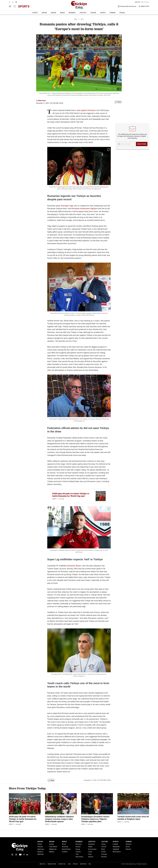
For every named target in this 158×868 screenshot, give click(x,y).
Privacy (75, 864)
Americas (65, 847)
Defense (40, 847)
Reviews (104, 857)
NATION (44, 13)
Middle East (53, 849)
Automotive (79, 857)
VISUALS (122, 13)
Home (76, 19)
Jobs (69, 864)
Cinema (104, 847)
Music (103, 849)
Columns (128, 844)
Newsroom (42, 101)
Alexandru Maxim (74, 566)
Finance (78, 847)
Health (90, 847)
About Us (43, 864)
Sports (82, 19)
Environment (92, 849)
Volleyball (116, 849)
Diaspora (40, 852)
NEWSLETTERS (144, 6)
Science (91, 857)
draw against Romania (86, 110)
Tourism (78, 852)
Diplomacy (41, 849)
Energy (78, 849)
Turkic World (53, 847)
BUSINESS (72, 13)
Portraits (104, 854)
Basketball (116, 847)
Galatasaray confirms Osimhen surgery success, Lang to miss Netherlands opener (59, 819)
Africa (64, 844)
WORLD (62, 13)
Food (90, 854)
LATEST (35, 13)
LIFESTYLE (83, 13)
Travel (90, 852)
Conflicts (65, 852)
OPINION (113, 13)
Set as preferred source (127, 6)
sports (24, 6)
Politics (40, 844)
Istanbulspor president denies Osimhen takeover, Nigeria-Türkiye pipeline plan (95, 819)
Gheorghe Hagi (67, 206)
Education (91, 844)
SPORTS (103, 13)
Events (104, 852)
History (104, 844)
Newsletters (52, 864)
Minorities (41, 854)
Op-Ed (128, 847)
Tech (77, 854)
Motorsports (117, 852)
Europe (51, 844)
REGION (53, 13)
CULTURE (93, 13)
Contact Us (62, 864)
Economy (79, 844)
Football (115, 844)
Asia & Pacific (66, 849)
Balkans (52, 852)
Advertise (83, 864)
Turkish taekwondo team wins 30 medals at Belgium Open (133, 818)
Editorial (128, 849)
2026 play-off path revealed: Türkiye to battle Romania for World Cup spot (71, 495)
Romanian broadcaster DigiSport (84, 209)
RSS (90, 864)
